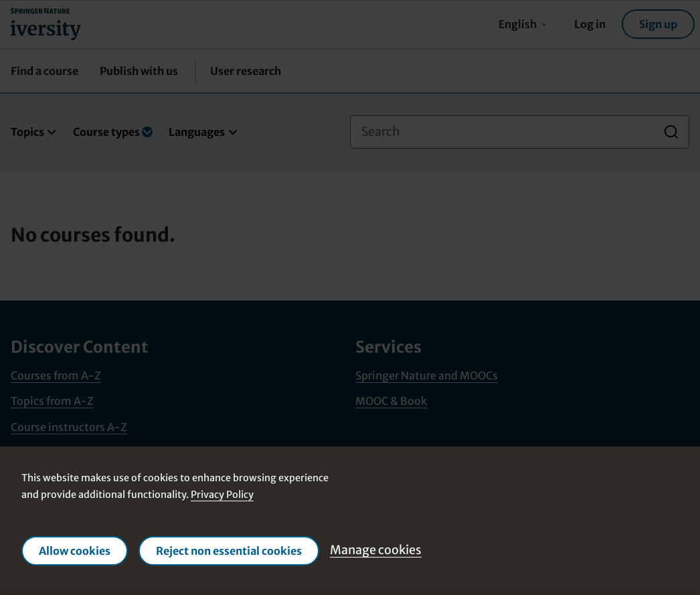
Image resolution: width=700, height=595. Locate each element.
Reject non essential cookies (229, 550)
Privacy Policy (222, 495)
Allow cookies (75, 550)
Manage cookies (376, 550)
